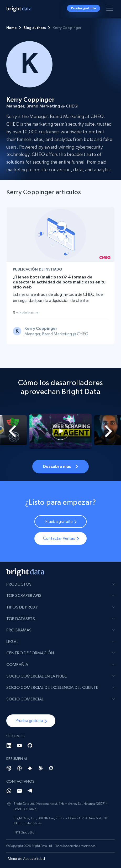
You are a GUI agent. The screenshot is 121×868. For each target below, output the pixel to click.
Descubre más (61, 466)
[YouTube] (19, 746)
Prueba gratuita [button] (83, 8)
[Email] (19, 791)
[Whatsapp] (9, 791)
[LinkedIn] (9, 746)
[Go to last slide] (9, 431)
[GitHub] (30, 746)
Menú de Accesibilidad (26, 859)
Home (12, 28)
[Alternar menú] (111, 9)
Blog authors (35, 28)
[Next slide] (112, 431)
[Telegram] (30, 791)
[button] (31, 721)
